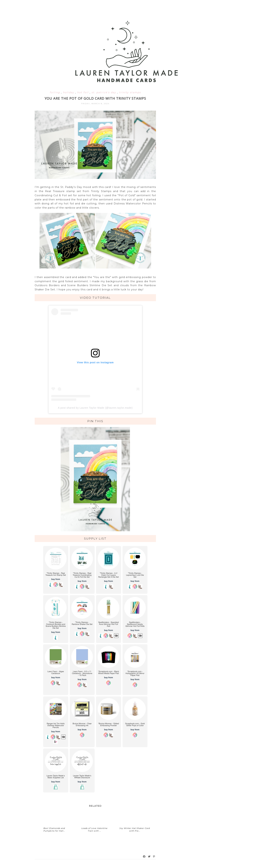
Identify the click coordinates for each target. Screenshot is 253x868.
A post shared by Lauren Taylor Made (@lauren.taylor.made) (95, 408)
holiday (69, 92)
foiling (55, 92)
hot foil (83, 92)
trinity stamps (130, 92)
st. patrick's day (104, 92)
